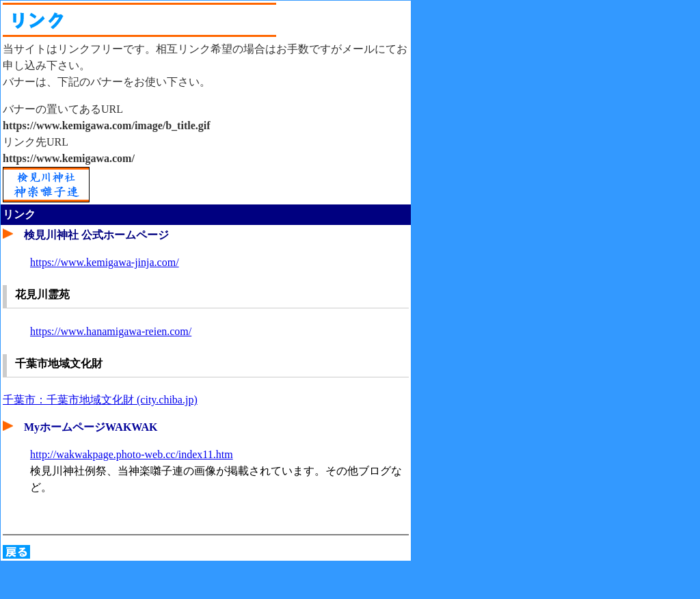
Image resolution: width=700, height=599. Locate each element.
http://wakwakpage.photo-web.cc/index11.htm (132, 454)
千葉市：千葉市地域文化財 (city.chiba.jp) (100, 400)
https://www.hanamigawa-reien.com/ (111, 331)
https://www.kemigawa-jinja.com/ (105, 262)
